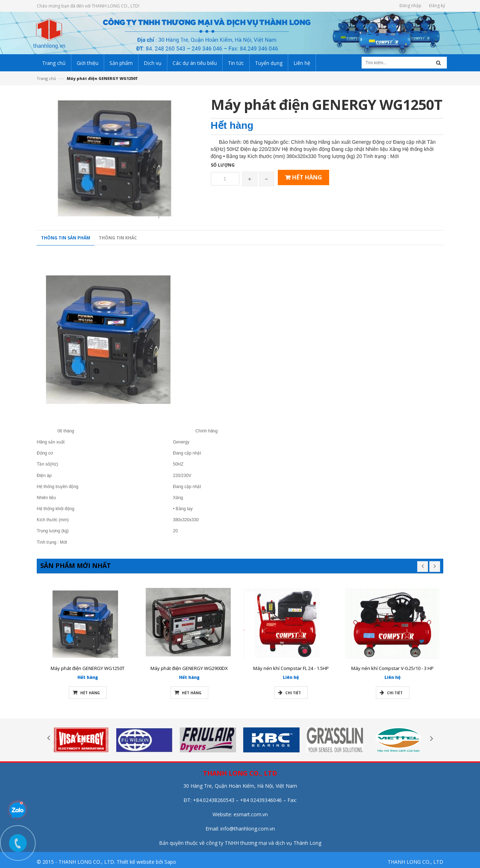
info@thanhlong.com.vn (248, 829)
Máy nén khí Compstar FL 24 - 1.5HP (291, 668)
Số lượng (226, 165)
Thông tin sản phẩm (66, 241)
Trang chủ (46, 78)
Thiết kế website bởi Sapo (146, 862)
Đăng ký (437, 6)
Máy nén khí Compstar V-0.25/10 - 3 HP (392, 668)
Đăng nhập (410, 6)
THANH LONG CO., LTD (415, 862)
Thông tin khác (118, 241)
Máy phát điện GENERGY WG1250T (88, 668)
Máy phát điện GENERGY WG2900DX (189, 668)
